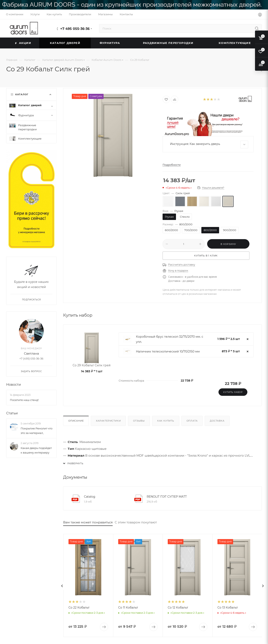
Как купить (166, 421)
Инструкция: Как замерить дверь (209, 145)
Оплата (192, 421)
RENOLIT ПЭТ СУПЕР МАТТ (167, 497)
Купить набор (233, 392)
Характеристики (108, 421)
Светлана (31, 354)
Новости (14, 385)
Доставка (217, 421)
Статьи (12, 413)
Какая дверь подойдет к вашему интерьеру (36, 450)
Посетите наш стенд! (24, 400)
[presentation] (62, 586)
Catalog (90, 497)
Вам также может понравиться (88, 522)
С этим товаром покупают (136, 522)
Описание (76, 421)
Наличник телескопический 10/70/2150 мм (168, 351)
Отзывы (139, 421)
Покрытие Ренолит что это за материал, (37, 431)
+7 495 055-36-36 (75, 29)
